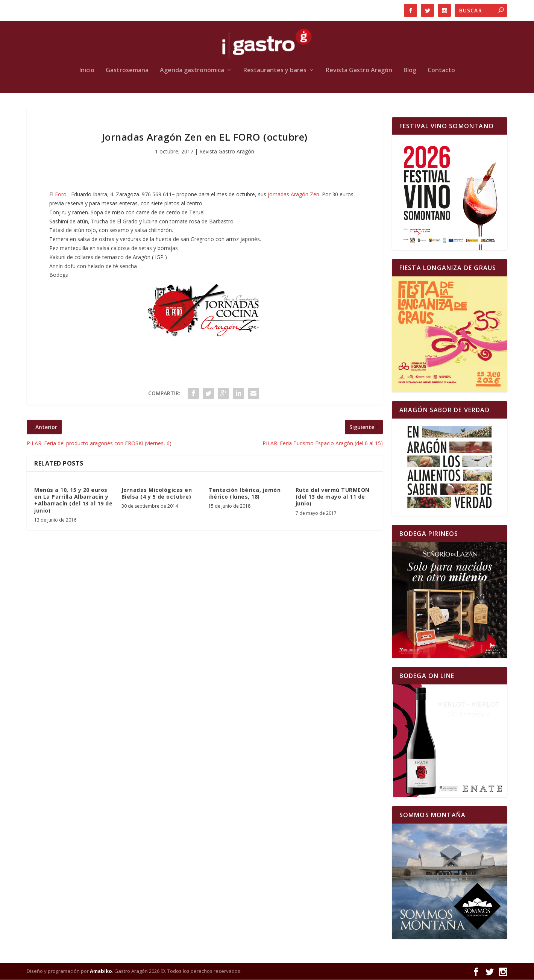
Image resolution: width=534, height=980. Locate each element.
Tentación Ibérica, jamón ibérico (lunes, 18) (244, 494)
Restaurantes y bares (275, 71)
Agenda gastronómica (192, 71)
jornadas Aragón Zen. (294, 195)
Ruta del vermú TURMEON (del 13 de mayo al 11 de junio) (333, 497)
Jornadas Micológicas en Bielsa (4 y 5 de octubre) (157, 494)
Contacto (441, 71)
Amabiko (101, 972)
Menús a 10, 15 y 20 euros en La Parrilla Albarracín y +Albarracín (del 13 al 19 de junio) (73, 501)
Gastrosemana (127, 71)
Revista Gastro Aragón (359, 71)
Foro (61, 195)
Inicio (87, 71)
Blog (410, 71)
